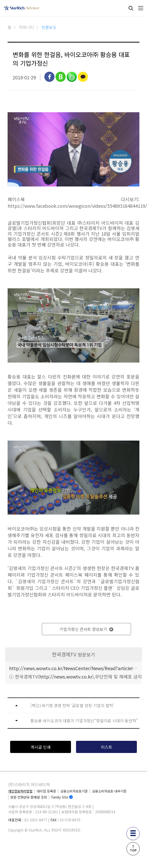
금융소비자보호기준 (74, 791)
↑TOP (133, 848)
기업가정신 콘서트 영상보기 (86, 629)
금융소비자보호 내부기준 (109, 791)
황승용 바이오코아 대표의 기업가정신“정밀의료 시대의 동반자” (84, 721)
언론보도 (49, 27)
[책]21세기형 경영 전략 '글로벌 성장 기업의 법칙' (72, 705)
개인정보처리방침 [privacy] (20, 791)
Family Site (60, 797)
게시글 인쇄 (41, 747)
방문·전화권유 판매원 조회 (29, 797)
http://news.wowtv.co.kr (66, 676)
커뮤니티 (26, 27)
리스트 (107, 747)
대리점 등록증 (46, 791)
